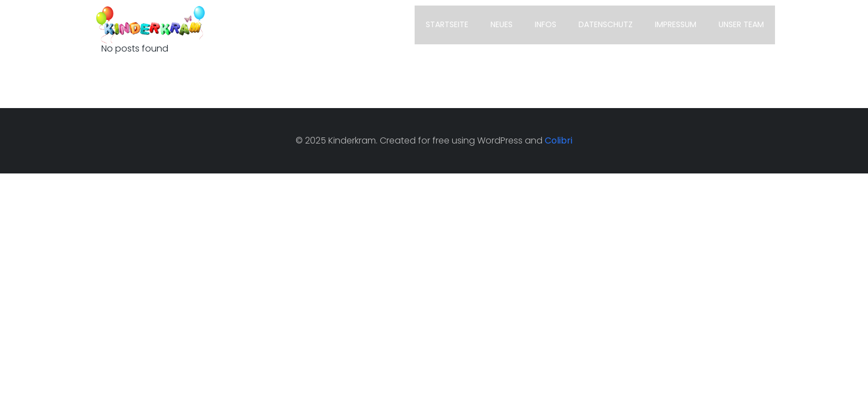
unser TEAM (741, 24)
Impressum (676, 24)
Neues (502, 24)
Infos (546, 24)
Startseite (447, 24)
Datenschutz (606, 24)
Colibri (559, 140)
